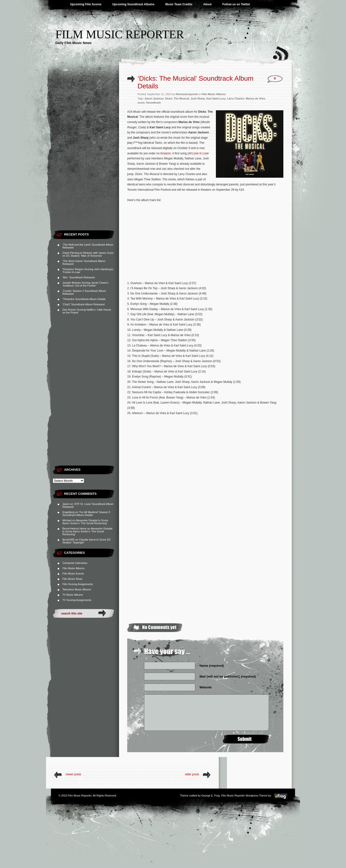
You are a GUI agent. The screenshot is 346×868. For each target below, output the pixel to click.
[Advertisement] (86, 155)
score (141, 103)
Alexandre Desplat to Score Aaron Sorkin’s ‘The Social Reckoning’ (85, 522)
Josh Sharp (198, 98)
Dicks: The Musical (177, 98)
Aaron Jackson (154, 98)
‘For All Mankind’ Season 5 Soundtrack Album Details (86, 514)
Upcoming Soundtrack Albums (133, 4)
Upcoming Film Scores (86, 4)
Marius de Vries (256, 98)
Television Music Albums (77, 589)
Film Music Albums (73, 568)
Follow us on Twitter (236, 4)
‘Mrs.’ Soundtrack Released (79, 277)
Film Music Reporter (120, 34)
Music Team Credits (179, 4)
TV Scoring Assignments (77, 600)
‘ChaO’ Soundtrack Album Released (83, 304)
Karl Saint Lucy (216, 98)
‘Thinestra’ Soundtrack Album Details (84, 299)
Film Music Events (73, 574)
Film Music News (72, 579)
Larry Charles (236, 98)
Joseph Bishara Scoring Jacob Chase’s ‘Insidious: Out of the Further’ (85, 284)
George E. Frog (211, 796)
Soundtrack (153, 103)
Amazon (166, 153)
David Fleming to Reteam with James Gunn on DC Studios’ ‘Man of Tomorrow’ (88, 254)
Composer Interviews (75, 563)
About (207, 4)
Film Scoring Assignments (78, 584)
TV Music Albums (73, 595)
